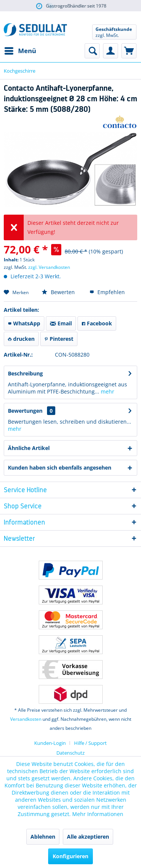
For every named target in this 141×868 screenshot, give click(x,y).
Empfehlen (107, 292)
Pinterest (59, 339)
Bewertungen (25, 411)
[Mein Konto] (111, 51)
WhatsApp (24, 323)
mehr (107, 391)
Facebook (97, 323)
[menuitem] (20, 51)
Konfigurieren (70, 856)
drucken (21, 339)
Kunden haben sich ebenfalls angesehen (60, 468)
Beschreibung (25, 373)
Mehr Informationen (98, 814)
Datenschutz (70, 753)
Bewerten (58, 292)
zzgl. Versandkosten (49, 267)
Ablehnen (43, 837)
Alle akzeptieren (88, 837)
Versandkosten (26, 719)
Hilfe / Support (90, 743)
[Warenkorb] (129, 51)
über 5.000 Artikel (70, 6)
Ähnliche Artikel (29, 448)
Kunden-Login (50, 743)
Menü (20, 50)
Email (61, 323)
